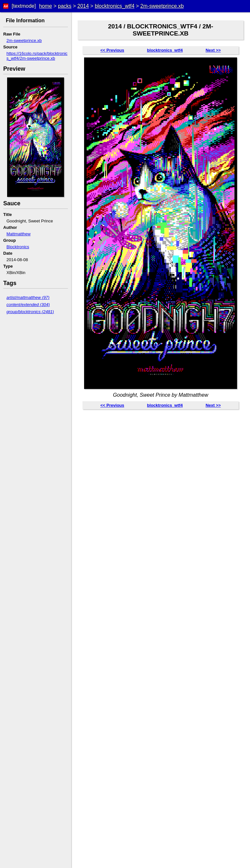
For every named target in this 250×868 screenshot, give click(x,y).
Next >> (213, 50)
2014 (83, 6)
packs (65, 6)
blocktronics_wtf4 (115, 6)
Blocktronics (18, 247)
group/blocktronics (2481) (30, 312)
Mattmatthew (18, 234)
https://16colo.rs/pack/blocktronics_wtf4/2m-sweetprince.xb (37, 56)
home (46, 6)
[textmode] (24, 6)
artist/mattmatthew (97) (28, 297)
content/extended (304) (28, 305)
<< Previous (112, 50)
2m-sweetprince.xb (162, 6)
